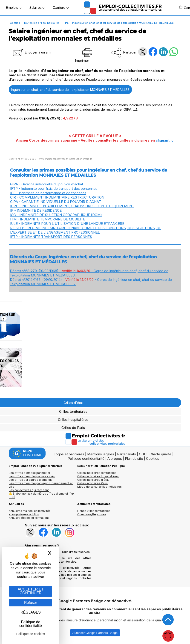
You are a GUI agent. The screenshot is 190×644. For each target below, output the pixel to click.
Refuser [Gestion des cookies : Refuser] (31, 603)
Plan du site (134, 459)
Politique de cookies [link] (31, 634)
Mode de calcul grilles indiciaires (99, 487)
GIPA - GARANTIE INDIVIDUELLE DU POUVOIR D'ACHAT (56, 202)
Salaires (37, 7)
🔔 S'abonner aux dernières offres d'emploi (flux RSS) (42, 495)
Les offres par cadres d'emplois (31, 480)
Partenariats (127, 454)
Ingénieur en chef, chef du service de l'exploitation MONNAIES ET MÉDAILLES (70, 90)
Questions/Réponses (92, 514)
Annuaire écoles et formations (29, 518)
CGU (143, 454)
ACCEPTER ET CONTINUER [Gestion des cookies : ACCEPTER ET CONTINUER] (31, 591)
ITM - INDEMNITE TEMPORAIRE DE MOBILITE (48, 219)
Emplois (14, 7)
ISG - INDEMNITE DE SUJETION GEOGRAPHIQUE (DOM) (56, 215)
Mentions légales (101, 454)
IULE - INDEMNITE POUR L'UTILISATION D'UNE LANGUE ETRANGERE (67, 224)
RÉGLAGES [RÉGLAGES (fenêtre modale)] (31, 612)
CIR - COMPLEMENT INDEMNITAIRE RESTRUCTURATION (57, 197)
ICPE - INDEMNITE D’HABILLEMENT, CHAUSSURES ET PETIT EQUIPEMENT (72, 206)
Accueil (15, 23)
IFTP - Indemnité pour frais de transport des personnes (54, 188)
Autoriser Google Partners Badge (95, 633)
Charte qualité (160, 454)
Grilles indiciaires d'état (93, 480)
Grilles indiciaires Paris (92, 483)
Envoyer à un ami (32, 52)
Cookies (153, 459)
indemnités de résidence (102, 109)
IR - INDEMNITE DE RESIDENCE (36, 210)
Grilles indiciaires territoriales (97, 473)
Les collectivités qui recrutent (29, 490)
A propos (115, 459)
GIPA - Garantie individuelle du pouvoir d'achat (47, 184)
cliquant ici (165, 140)
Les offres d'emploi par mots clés (32, 476)
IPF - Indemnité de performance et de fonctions (48, 193)
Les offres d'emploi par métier (29, 473)
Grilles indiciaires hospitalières (98, 476)
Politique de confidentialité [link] (31, 624)
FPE (66, 23)
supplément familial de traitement (55, 109)
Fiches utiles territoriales (94, 511)
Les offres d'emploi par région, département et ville (41, 485)
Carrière (61, 7)
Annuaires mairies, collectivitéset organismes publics (30, 513)
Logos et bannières (69, 454)
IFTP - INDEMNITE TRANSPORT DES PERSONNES (51, 237)
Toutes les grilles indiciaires (42, 23)
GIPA (127, 109)
